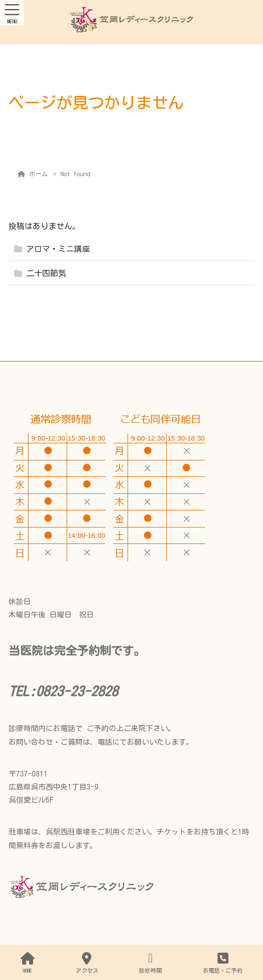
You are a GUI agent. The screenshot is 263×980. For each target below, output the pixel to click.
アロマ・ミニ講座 (58, 249)
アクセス (87, 963)
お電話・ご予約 (223, 963)
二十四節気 (46, 273)
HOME (28, 963)
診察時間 (150, 963)
